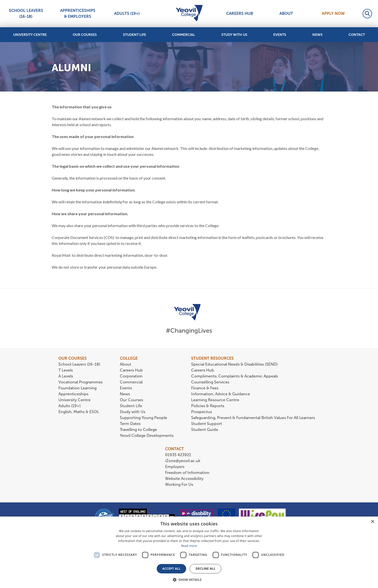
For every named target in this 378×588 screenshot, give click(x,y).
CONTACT (175, 449)
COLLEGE (129, 358)
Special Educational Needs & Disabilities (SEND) (234, 364)
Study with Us (234, 35)
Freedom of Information (187, 473)
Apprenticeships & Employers (78, 13)
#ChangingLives (189, 331)
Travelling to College (138, 430)
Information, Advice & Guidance (221, 394)
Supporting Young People (143, 418)
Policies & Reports (208, 406)
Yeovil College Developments (147, 435)
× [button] (372, 522)
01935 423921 (178, 455)
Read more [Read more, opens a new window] (189, 546)
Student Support (207, 424)
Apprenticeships (73, 394)
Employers (175, 467)
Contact (357, 35)
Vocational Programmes (80, 382)
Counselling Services (210, 382)
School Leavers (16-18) (26, 13)
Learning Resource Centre (215, 400)
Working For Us (179, 484)
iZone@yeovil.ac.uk (183, 461)
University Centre (30, 35)
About (286, 13)
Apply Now (333, 13)
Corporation (131, 376)
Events (280, 35)
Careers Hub (240, 13)
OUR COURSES (73, 358)
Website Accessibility (184, 479)
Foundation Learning (77, 388)
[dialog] (189, 552)
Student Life (135, 35)
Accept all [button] (172, 569)
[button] (189, 580)
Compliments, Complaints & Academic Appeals (235, 376)
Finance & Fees (205, 388)
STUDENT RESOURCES (212, 358)
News (317, 35)
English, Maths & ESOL (79, 412)
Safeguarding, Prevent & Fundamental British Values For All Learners (253, 418)
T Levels (66, 370)
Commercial (184, 35)
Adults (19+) (127, 13)
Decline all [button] (205, 569)
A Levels (66, 376)
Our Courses (85, 35)
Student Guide (205, 430)
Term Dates (130, 424)
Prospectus (202, 412)
